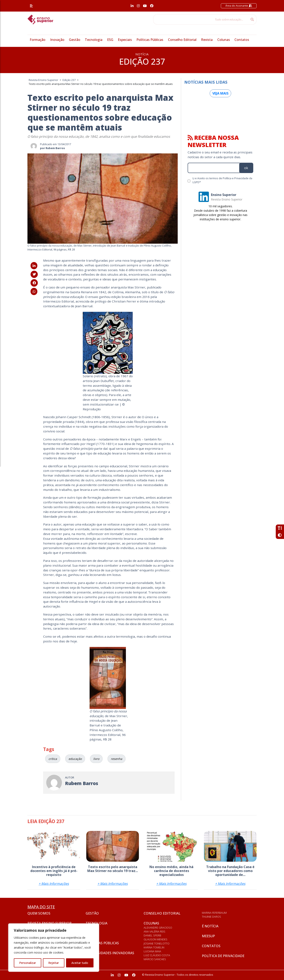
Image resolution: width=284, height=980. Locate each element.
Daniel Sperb (152, 935)
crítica (53, 759)
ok (246, 168)
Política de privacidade (223, 956)
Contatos (242, 40)
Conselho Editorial (182, 40)
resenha (117, 759)
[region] (54, 948)
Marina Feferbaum (214, 913)
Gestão (75, 40)
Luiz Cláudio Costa (157, 955)
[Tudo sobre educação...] (201, 19)
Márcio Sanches (155, 959)
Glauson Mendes (156, 939)
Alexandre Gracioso (158, 928)
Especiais (125, 40)
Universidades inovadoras (110, 953)
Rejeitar (54, 963)
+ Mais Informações (54, 884)
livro (96, 759)
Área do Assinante (239, 6)
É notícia (210, 926)
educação (75, 759)
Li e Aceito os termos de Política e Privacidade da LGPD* (222, 180)
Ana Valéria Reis (154, 931)
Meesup (208, 936)
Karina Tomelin (154, 947)
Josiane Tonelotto (157, 943)
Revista (207, 40)
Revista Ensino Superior (50, 923)
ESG (110, 40)
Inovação (57, 40)
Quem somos (39, 913)
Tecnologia (94, 40)
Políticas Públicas (150, 40)
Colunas (224, 40)
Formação (38, 40)
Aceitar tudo (80, 963)
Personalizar (28, 963)
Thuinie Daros (211, 917)
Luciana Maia (152, 951)
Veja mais (220, 93)
